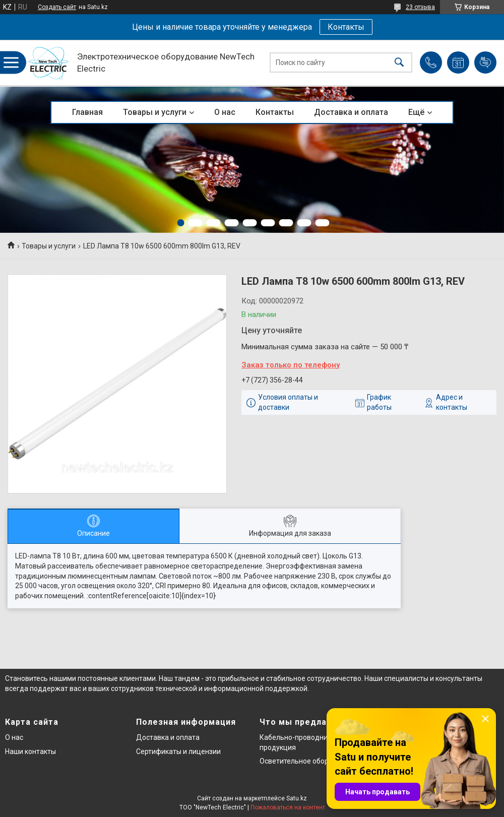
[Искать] (399, 63)
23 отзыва (420, 7)
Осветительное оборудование (310, 761)
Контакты (346, 27)
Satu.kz (297, 798)
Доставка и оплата (351, 112)
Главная (87, 112)
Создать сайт (57, 7)
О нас (225, 112)
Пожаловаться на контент (288, 807)
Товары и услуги (155, 112)
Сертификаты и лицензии (178, 751)
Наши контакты (30, 751)
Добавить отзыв (485, 62)
